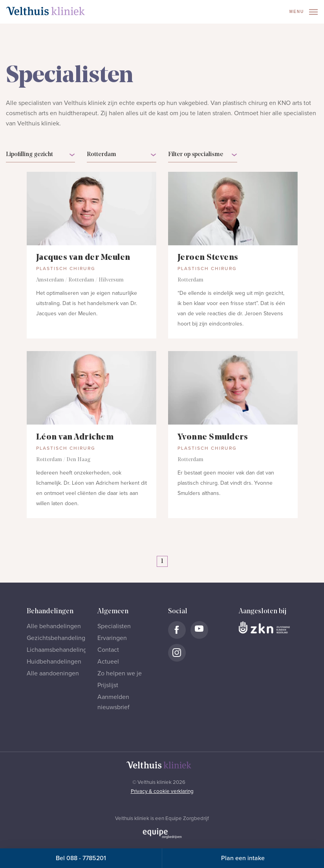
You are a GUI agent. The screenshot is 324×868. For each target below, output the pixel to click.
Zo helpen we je (120, 673)
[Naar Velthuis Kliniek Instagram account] (177, 653)
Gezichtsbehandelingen (59, 638)
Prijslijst (108, 685)
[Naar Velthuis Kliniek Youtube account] (199, 630)
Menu (304, 12)
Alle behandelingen (54, 626)
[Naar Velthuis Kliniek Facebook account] (177, 630)
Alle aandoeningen (53, 673)
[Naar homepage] (46, 11)
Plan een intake (243, 858)
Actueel (108, 662)
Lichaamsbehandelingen (60, 650)
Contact (108, 650)
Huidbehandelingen (54, 662)
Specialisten (114, 626)
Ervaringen (112, 638)
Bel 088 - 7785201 (81, 858)
